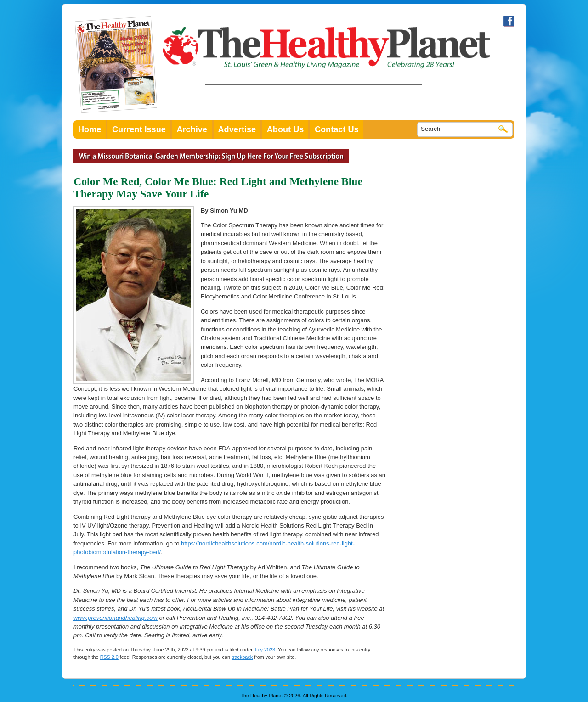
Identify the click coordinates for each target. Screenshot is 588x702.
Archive (192, 129)
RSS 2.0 (109, 657)
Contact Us (337, 129)
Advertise (237, 129)
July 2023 (265, 650)
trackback (242, 657)
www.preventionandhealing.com (116, 618)
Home (90, 129)
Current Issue (139, 129)
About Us (286, 129)
